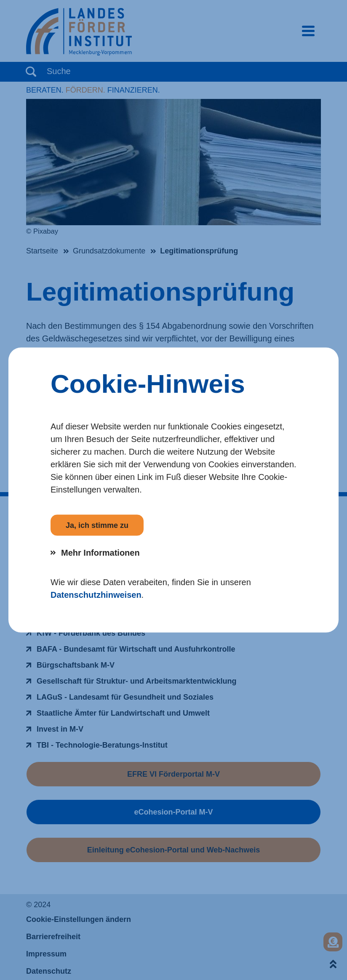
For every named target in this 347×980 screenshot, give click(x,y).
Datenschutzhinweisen (96, 595)
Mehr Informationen (100, 553)
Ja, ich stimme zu (97, 525)
